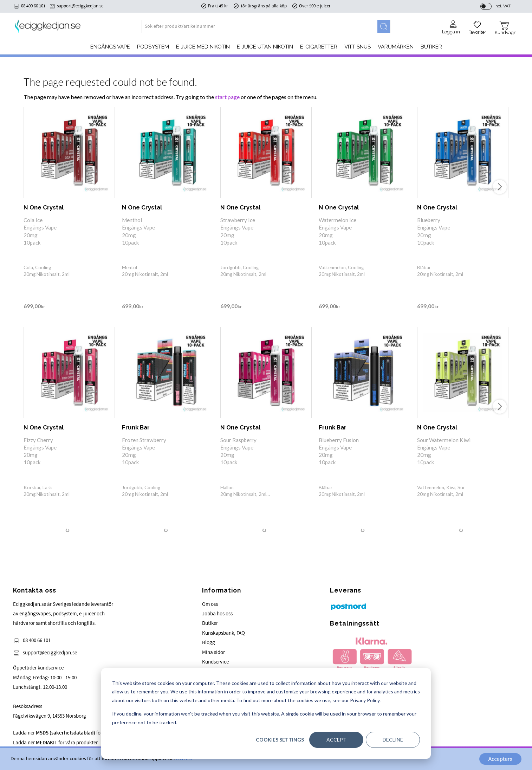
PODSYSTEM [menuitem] (153, 47)
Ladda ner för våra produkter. (75, 733)
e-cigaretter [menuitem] (319, 47)
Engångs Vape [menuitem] (110, 47)
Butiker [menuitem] (431, 47)
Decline (393, 740)
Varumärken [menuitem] (396, 47)
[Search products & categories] (260, 26)
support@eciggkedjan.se (80, 6)
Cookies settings (280, 740)
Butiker (210, 623)
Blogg (209, 643)
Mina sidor (213, 652)
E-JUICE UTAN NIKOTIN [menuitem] (265, 47)
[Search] (384, 26)
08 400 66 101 (33, 6)
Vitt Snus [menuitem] (358, 47)
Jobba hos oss (217, 614)
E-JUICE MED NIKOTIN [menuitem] (203, 47)
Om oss (210, 604)
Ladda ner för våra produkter (55, 743)
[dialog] (266, 713)
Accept (336, 740)
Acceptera (500, 759)
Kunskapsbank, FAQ (223, 633)
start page (227, 97)
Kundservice (215, 662)
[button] (477, 25)
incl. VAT (502, 6)
